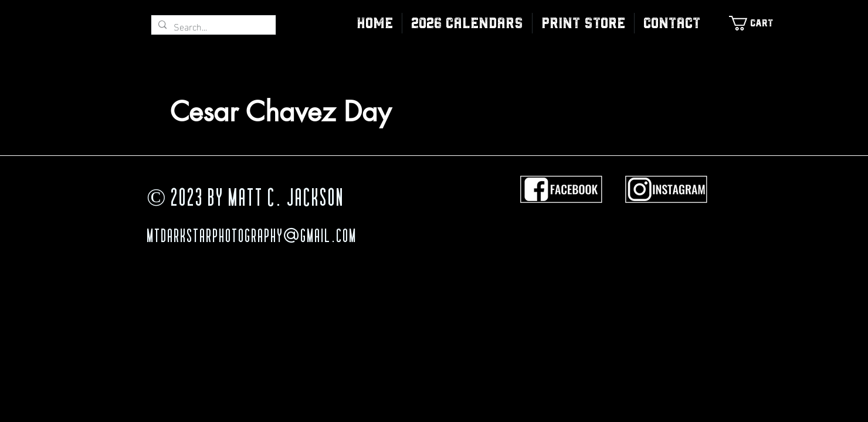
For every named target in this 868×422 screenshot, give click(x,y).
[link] (757, 23)
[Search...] (212, 26)
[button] (583, 23)
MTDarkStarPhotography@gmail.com (252, 237)
